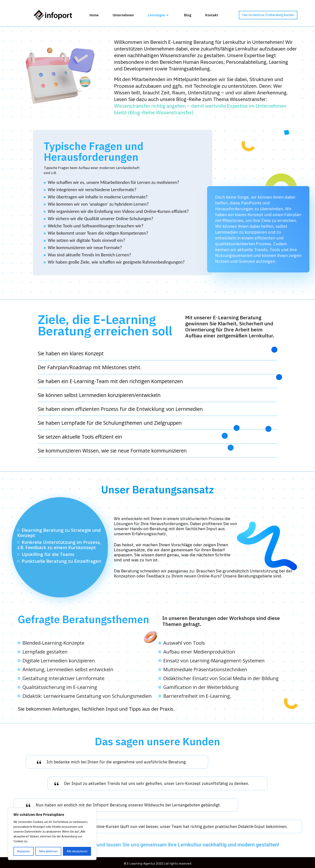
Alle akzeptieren (77, 851)
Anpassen (24, 851)
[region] (52, 834)
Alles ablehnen (48, 851)
